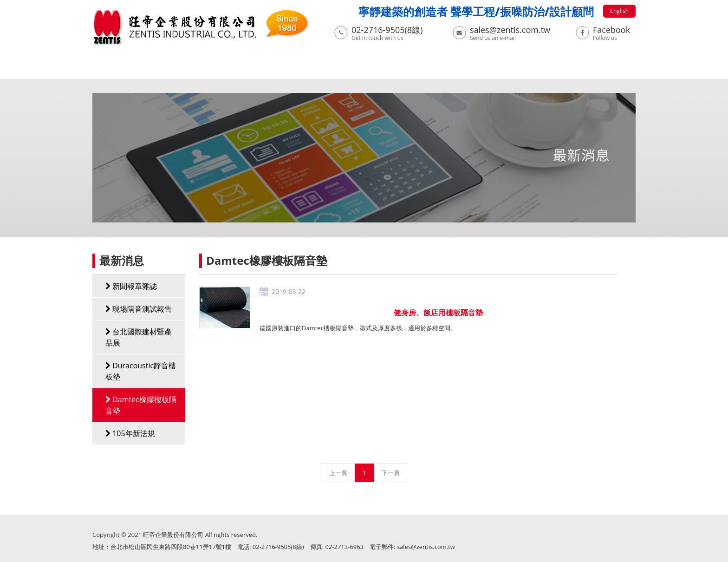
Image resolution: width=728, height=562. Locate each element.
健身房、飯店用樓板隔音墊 (438, 313)
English (619, 11)
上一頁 (338, 473)
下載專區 (390, 68)
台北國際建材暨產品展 (139, 337)
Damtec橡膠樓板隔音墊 (141, 405)
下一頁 (391, 473)
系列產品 (271, 68)
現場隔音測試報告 (139, 309)
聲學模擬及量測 (461, 68)
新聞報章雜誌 (131, 286)
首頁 (100, 68)
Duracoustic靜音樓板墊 (141, 371)
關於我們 (152, 68)
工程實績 (330, 68)
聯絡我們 (532, 68)
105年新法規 (130, 433)
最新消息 (211, 68)
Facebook (611, 30)
